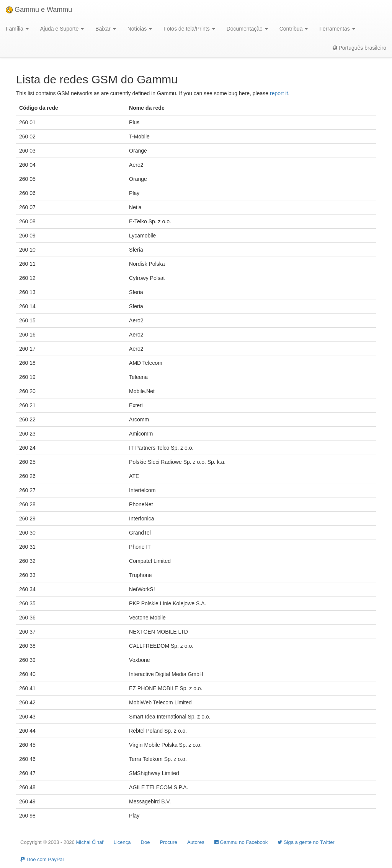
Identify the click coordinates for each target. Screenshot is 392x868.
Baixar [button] (106, 29)
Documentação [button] (247, 29)
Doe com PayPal (42, 859)
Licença (122, 842)
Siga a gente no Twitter (306, 842)
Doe (145, 842)
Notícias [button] (140, 29)
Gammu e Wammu (39, 10)
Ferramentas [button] (337, 29)
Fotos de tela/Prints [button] (189, 29)
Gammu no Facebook (241, 842)
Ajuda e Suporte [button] (62, 29)
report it (279, 93)
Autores (196, 842)
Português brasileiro (359, 48)
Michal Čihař (90, 842)
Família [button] (17, 29)
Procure (168, 842)
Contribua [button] (294, 29)
